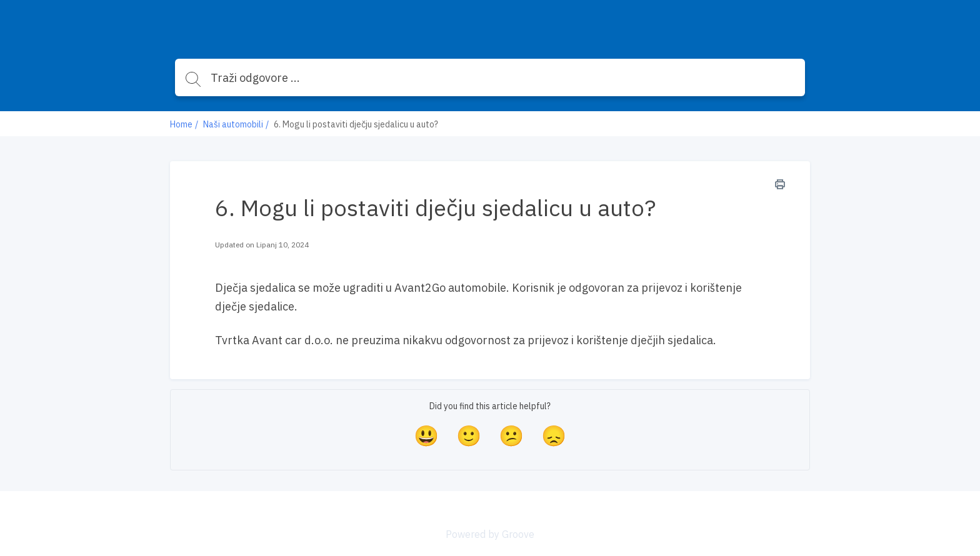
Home (181, 124)
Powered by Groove (490, 534)
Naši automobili (233, 124)
